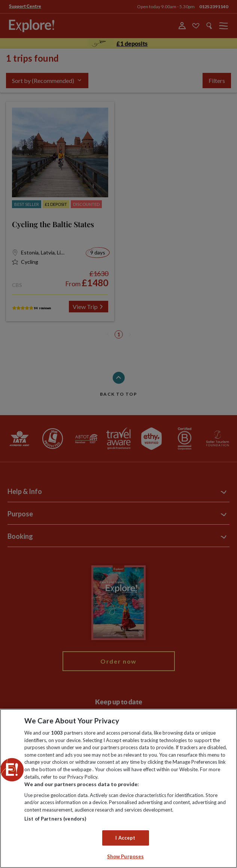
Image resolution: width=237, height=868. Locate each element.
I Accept (125, 838)
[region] (118, 788)
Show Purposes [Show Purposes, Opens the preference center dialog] (126, 856)
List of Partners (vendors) (55, 819)
